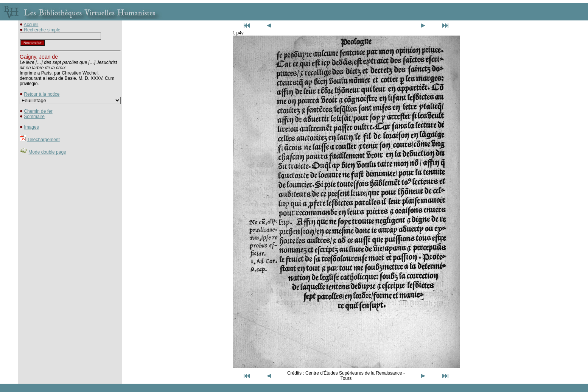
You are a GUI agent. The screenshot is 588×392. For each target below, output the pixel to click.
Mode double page (47, 152)
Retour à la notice (42, 94)
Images (31, 127)
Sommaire (34, 117)
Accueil (31, 25)
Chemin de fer (38, 111)
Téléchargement (43, 140)
